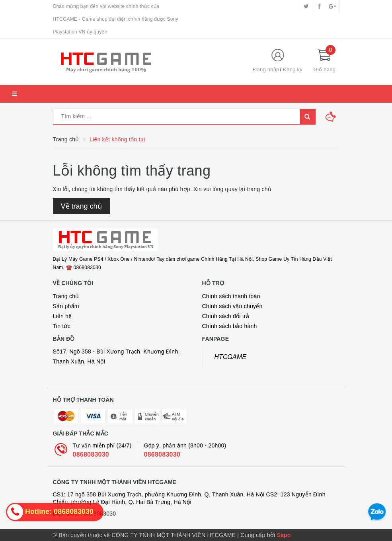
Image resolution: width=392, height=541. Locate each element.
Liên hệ (62, 316)
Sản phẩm (66, 306)
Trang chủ (66, 296)
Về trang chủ (81, 206)
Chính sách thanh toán (231, 296)
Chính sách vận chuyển (232, 306)
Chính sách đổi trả (226, 316)
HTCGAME (231, 357)
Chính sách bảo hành (230, 326)
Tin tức (62, 326)
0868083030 (91, 454)
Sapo (284, 535)
